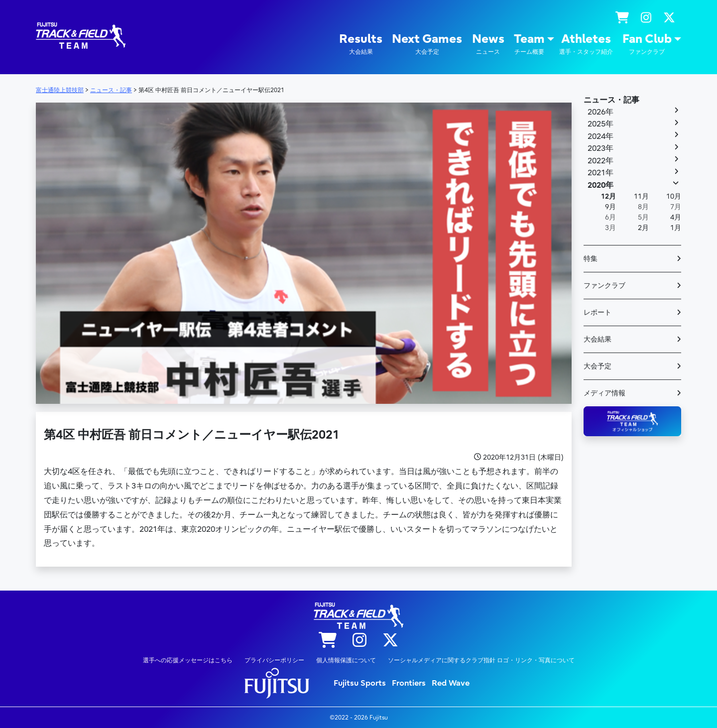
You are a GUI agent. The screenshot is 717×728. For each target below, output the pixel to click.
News (488, 44)
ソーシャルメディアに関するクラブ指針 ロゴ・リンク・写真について (481, 660)
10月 (674, 196)
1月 (676, 228)
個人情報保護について (346, 660)
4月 (676, 217)
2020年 (600, 185)
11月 (641, 196)
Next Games (427, 44)
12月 (608, 196)
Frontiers (409, 683)
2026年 (600, 112)
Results (361, 44)
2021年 (600, 173)
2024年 (600, 136)
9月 (610, 207)
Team (529, 44)
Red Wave (451, 683)
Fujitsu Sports (360, 683)
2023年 (600, 148)
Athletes (586, 44)
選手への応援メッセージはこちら (188, 660)
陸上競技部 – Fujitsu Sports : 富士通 (81, 36)
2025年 (600, 124)
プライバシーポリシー (274, 660)
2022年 (600, 161)
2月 (643, 228)
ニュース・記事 (611, 100)
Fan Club (647, 44)
